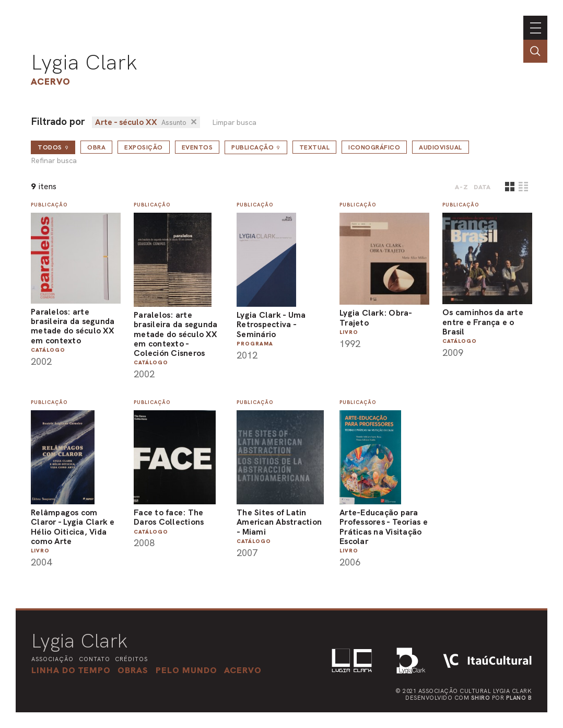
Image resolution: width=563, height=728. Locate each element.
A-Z (462, 187)
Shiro (481, 698)
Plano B (519, 698)
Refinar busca (54, 161)
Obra (96, 147)
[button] (186, 670)
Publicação (256, 147)
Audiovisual (441, 147)
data (482, 187)
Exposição (144, 147)
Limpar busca (234, 123)
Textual (315, 147)
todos (53, 147)
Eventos (197, 147)
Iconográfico (374, 147)
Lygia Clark (84, 62)
